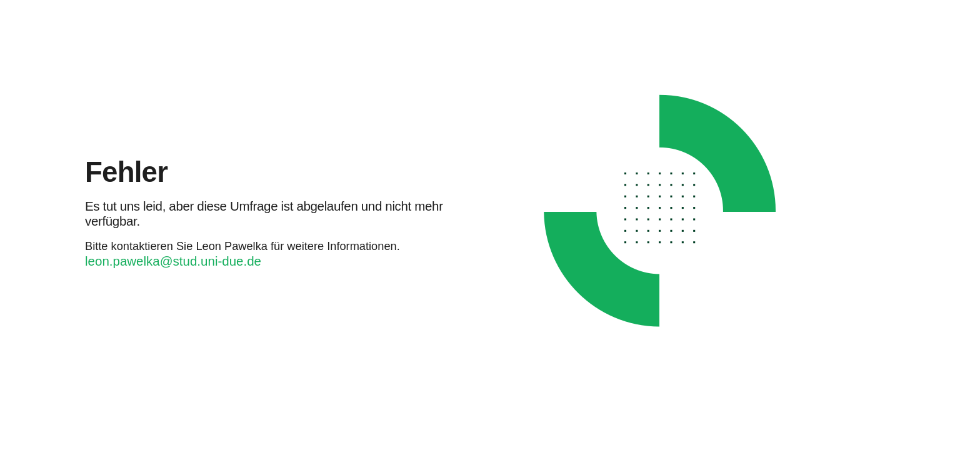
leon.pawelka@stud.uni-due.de (173, 261)
